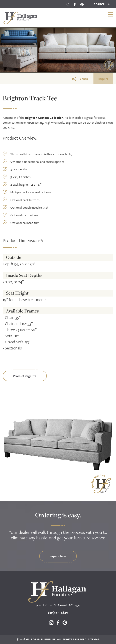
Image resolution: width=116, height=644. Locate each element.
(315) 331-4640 (58, 612)
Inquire (103, 79)
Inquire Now (58, 556)
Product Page (25, 376)
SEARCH (102, 4)
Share (80, 79)
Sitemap (93, 639)
